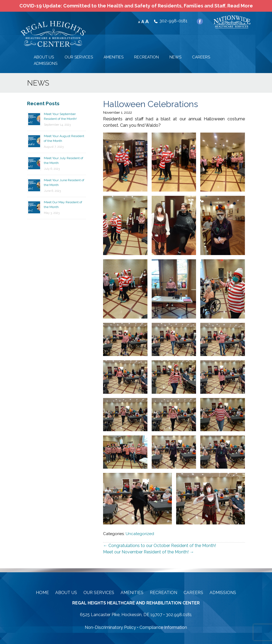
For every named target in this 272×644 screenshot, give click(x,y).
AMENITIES (114, 57)
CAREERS (201, 57)
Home (42, 593)
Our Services (99, 593)
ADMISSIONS (46, 63)
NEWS (175, 57)
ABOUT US (44, 57)
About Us (66, 593)
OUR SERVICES (79, 57)
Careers (193, 593)
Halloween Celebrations (150, 104)
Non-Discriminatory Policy (110, 627)
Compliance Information (163, 627)
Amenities (132, 593)
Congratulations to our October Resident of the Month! (160, 546)
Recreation (163, 593)
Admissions (223, 593)
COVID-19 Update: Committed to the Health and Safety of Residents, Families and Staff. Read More (136, 6)
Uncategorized (140, 534)
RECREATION (146, 57)
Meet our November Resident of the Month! (148, 552)
